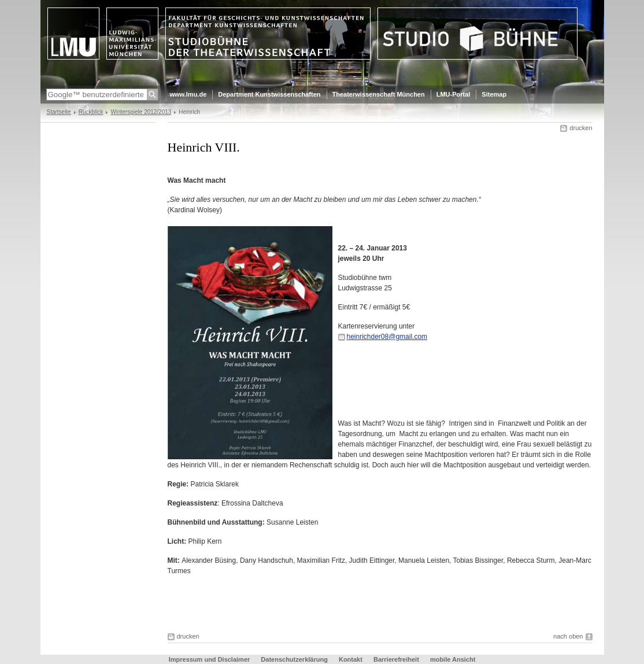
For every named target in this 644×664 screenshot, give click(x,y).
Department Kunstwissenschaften (269, 94)
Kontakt (351, 659)
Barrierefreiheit (397, 659)
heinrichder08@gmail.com (387, 337)
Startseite (59, 112)
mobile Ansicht (453, 659)
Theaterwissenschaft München (379, 94)
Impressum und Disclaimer (210, 659)
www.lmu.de (188, 94)
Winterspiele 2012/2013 (141, 112)
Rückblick (91, 112)
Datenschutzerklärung (294, 659)
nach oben (568, 636)
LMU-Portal (454, 94)
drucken (581, 128)
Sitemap (494, 94)
